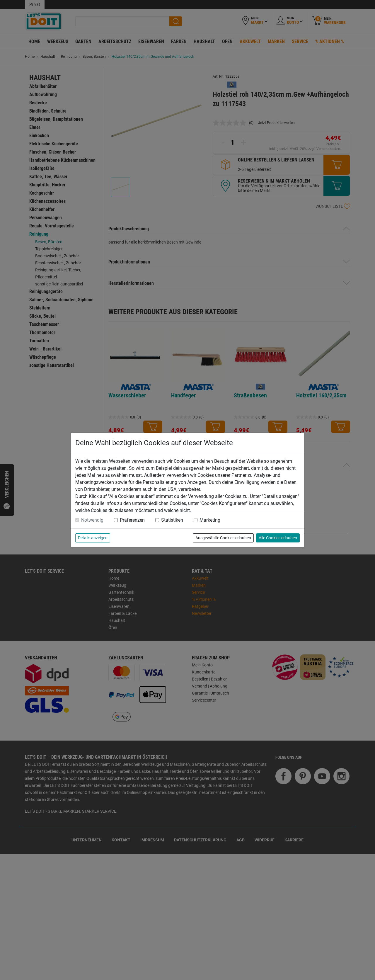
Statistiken (172, 520)
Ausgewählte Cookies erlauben (223, 538)
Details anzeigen (93, 538)
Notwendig (92, 520)
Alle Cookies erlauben (278, 538)
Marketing (210, 520)
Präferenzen (132, 520)
